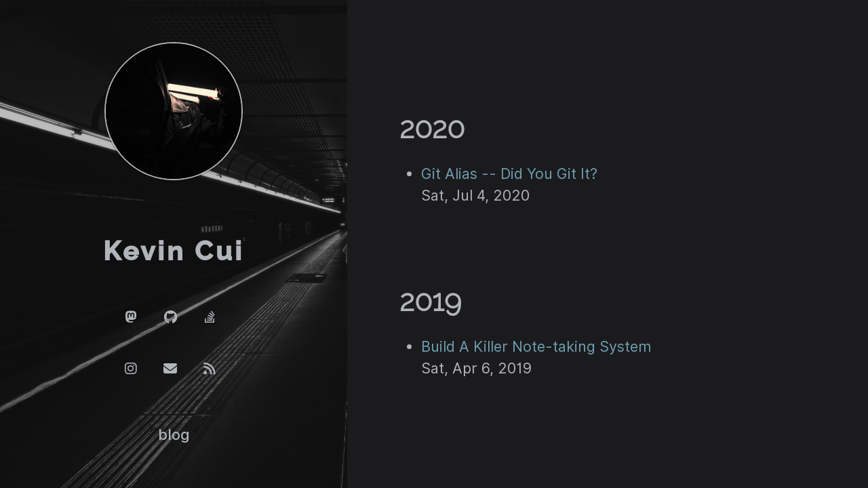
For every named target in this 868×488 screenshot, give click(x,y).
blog (174, 434)
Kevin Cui (174, 251)
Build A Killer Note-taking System (536, 346)
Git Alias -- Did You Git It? (509, 174)
